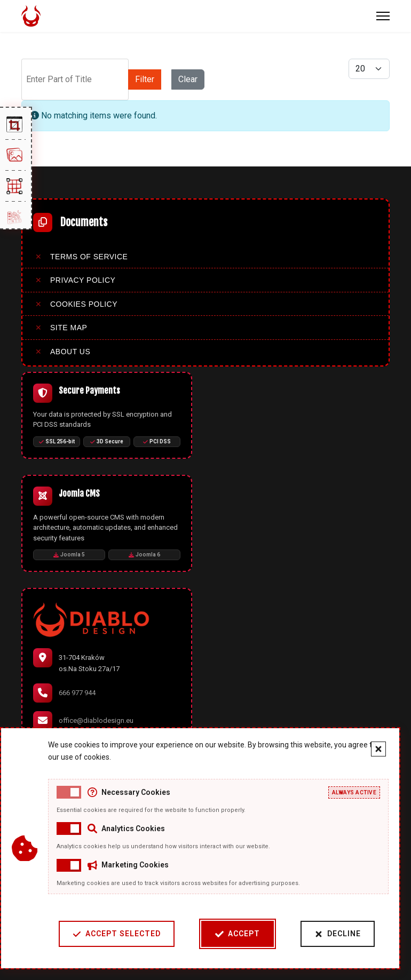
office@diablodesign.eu (96, 720)
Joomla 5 (69, 555)
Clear (188, 79)
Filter (145, 79)
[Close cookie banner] (378, 749)
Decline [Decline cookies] (338, 934)
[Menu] (383, 16)
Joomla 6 (144, 555)
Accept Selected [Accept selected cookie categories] (117, 934)
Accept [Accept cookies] (238, 934)
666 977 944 (77, 693)
